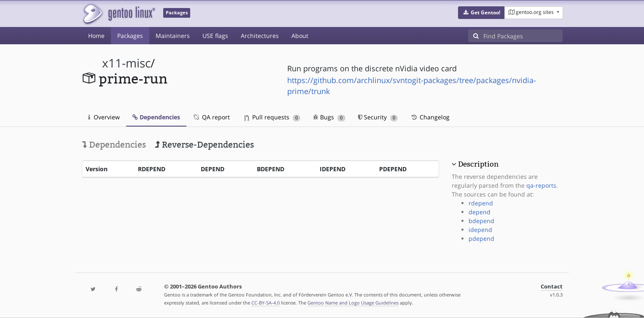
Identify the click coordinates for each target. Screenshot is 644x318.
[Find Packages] (523, 36)
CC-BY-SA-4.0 (265, 303)
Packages (130, 36)
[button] (481, 13)
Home (96, 36)
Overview (104, 117)
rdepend (481, 203)
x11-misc (126, 63)
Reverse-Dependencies (204, 145)
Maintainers (173, 36)
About (300, 36)
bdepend (481, 221)
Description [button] (478, 164)
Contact (552, 287)
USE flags (215, 36)
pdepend (481, 239)
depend (480, 212)
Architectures (260, 36)
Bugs (329, 117)
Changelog (430, 117)
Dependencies (156, 117)
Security (378, 117)
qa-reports (541, 185)
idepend (480, 230)
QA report (211, 117)
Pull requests (272, 117)
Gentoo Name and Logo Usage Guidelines (353, 303)
